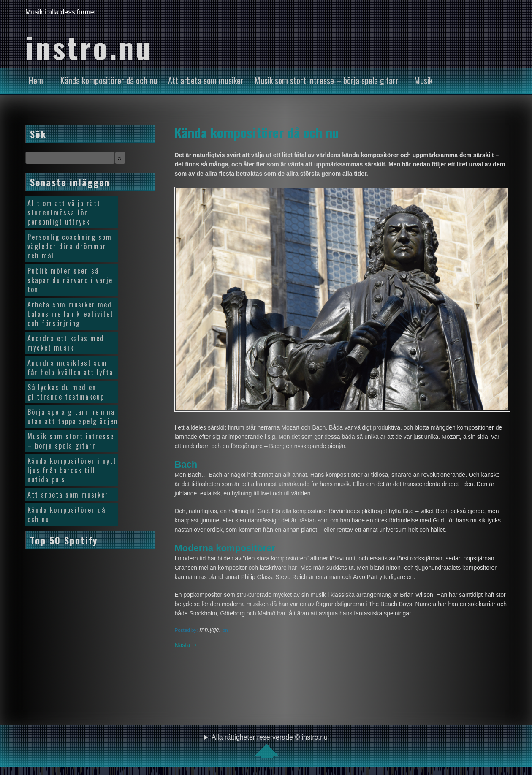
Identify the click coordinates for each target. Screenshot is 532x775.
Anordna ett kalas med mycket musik (66, 343)
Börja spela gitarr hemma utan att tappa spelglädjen (73, 416)
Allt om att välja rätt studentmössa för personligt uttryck (64, 212)
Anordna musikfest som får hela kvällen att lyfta (70, 367)
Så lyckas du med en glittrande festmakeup (66, 392)
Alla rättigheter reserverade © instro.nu (270, 746)
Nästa (186, 645)
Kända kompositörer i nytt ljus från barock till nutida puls (72, 470)
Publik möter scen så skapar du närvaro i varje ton (70, 280)
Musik (423, 80)
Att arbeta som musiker (206, 80)
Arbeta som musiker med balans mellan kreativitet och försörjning (71, 314)
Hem (36, 80)
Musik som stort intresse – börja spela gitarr (327, 80)
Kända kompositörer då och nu (109, 80)
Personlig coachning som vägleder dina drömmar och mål (70, 246)
